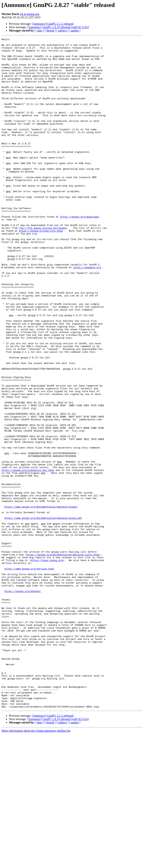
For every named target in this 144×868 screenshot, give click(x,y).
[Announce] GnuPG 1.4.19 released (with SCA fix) (58, 27)
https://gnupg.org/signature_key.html (28, 557)
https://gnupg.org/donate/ (23, 702)
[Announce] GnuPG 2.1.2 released (53, 24)
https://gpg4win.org (87, 313)
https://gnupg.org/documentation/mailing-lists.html (63, 658)
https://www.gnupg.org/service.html (29, 675)
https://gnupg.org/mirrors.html (41, 270)
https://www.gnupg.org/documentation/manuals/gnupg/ (41, 601)
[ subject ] (62, 31)
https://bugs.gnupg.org (47, 665)
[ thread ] (50, 31)
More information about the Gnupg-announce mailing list (36, 865)
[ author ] (75, 31)
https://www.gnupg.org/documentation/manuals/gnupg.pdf (43, 614)
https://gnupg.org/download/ (80, 253)
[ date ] (40, 31)
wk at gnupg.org (29, 14)
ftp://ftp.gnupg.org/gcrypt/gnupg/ (43, 266)
